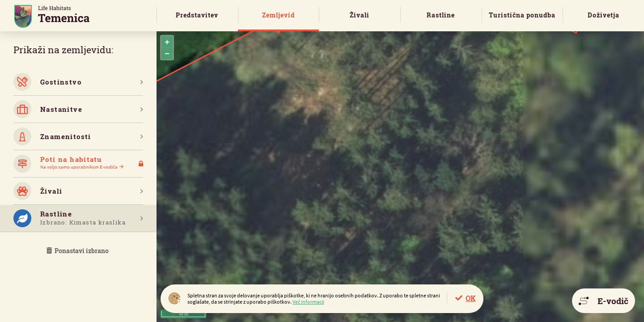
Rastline (441, 15)
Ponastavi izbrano (78, 251)
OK (470, 298)
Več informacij (308, 302)
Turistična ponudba (522, 15)
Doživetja (604, 15)
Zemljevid (278, 15)
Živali (360, 15)
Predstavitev (197, 15)
